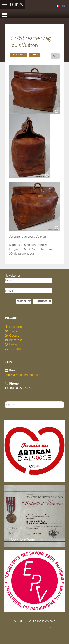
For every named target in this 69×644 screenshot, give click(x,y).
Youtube (13, 349)
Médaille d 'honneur (26, 540)
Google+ (13, 336)
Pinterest (13, 340)
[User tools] (55, 56)
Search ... (5, 402)
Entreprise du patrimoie (29, 605)
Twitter (12, 331)
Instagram (14, 344)
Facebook (14, 327)
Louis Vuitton (18, 55)
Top (54, 627)
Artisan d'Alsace (22, 475)
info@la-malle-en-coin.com (23, 375)
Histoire (35, 55)
